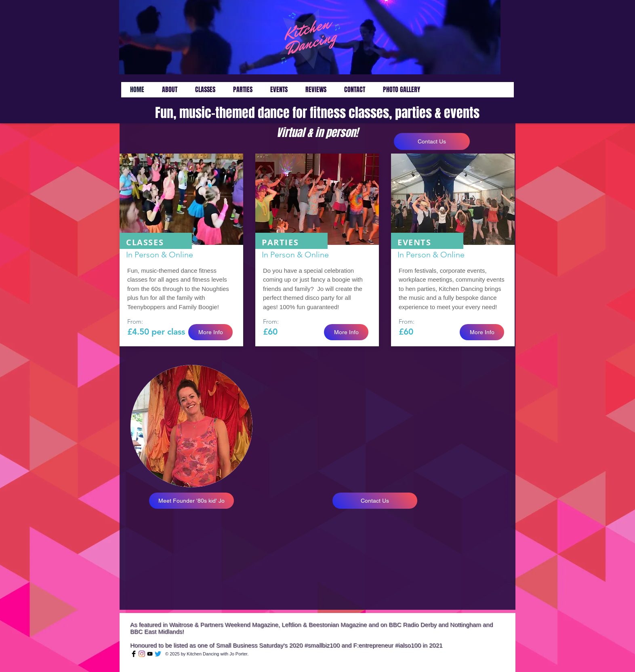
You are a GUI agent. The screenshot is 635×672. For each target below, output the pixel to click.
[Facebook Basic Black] (134, 654)
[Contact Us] (432, 141)
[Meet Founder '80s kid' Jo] (191, 501)
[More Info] (210, 332)
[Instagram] (142, 654)
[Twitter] (158, 654)
